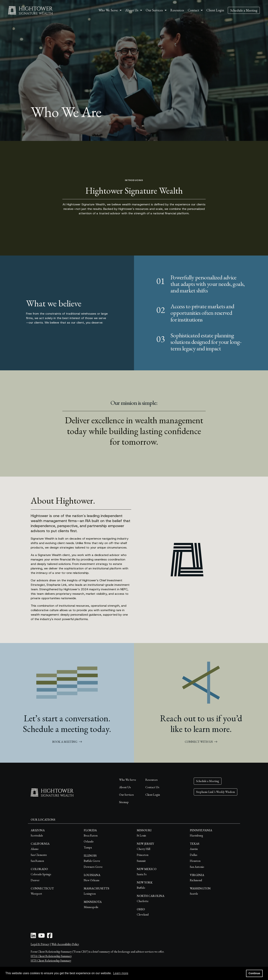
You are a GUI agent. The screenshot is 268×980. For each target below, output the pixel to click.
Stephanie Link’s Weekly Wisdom (216, 792)
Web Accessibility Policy (65, 944)
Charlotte (143, 901)
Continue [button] (254, 973)
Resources (177, 10)
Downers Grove (93, 867)
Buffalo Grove (92, 861)
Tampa (88, 847)
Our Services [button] (154, 10)
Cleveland (143, 914)
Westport (36, 894)
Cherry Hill (143, 849)
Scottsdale (37, 835)
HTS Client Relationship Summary (51, 961)
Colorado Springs (41, 874)
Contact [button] (193, 10)
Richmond (196, 880)
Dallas (194, 855)
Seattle (194, 894)
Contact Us (152, 787)
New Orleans (92, 880)
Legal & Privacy (40, 944)
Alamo (35, 849)
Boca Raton (91, 835)
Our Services (126, 795)
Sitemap (124, 802)
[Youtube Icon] (42, 937)
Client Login (215, 10)
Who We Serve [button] (108, 10)
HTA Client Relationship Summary (51, 956)
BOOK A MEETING (67, 742)
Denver (35, 880)
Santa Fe (142, 874)
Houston (195, 861)
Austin (194, 849)
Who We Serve (128, 780)
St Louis (141, 835)
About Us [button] (132, 10)
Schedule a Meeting (244, 10)
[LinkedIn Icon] (33, 937)
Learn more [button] (121, 973)
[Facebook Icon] (50, 937)
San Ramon (37, 861)
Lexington (90, 894)
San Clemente (39, 855)
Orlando (89, 841)
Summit (141, 861)
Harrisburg (196, 835)
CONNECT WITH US (201, 742)
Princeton (143, 855)
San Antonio (197, 867)
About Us (125, 787)
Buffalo (141, 888)
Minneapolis (91, 907)
